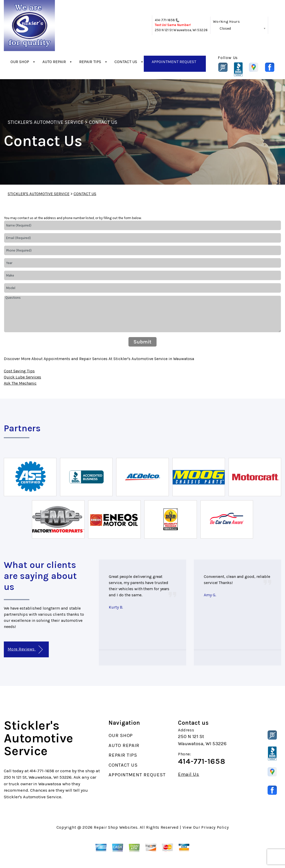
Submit (142, 342)
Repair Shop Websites (116, 827)
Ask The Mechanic (20, 383)
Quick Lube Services (22, 377)
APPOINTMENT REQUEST (174, 62)
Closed (225, 28)
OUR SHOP (20, 62)
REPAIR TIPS (90, 62)
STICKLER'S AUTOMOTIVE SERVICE (46, 122)
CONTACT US (126, 62)
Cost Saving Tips (19, 371)
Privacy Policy (215, 827)
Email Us (189, 774)
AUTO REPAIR (54, 62)
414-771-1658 (165, 20)
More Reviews (25, 650)
